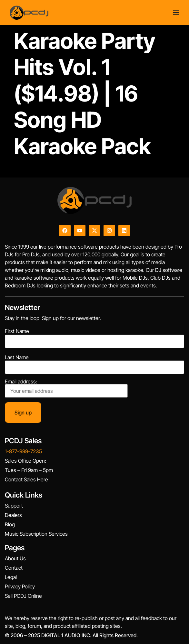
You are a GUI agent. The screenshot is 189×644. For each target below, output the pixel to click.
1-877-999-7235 (23, 451)
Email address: (66, 388)
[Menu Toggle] (176, 12)
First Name (17, 331)
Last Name (17, 357)
